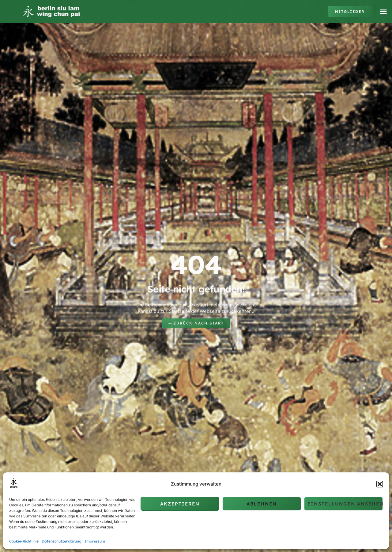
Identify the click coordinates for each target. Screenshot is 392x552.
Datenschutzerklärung (62, 541)
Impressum (95, 541)
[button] (380, 484)
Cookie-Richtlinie (24, 541)
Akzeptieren (180, 504)
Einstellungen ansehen (345, 504)
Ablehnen (262, 504)
